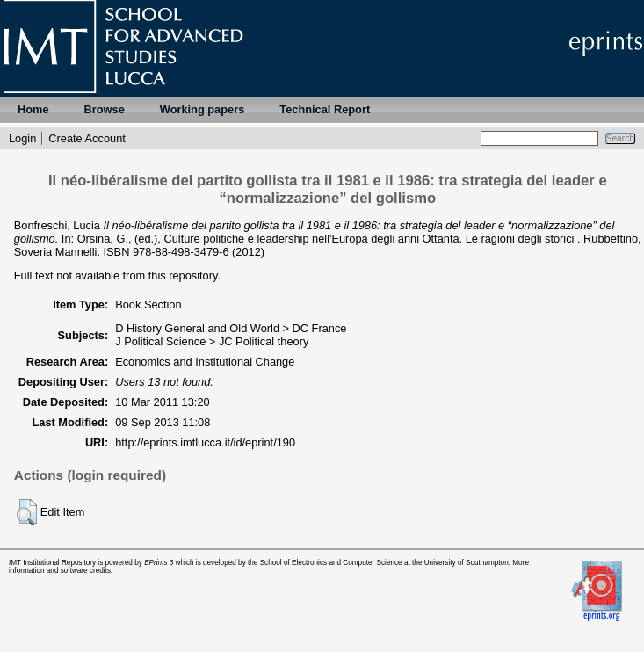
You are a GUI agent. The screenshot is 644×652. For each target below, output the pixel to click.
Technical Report (325, 109)
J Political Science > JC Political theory (212, 341)
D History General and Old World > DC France (231, 328)
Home (33, 109)
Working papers (202, 109)
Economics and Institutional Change (205, 362)
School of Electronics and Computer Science (331, 563)
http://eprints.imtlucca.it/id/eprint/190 (205, 442)
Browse (105, 109)
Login (22, 138)
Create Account (87, 138)
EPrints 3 (159, 563)
